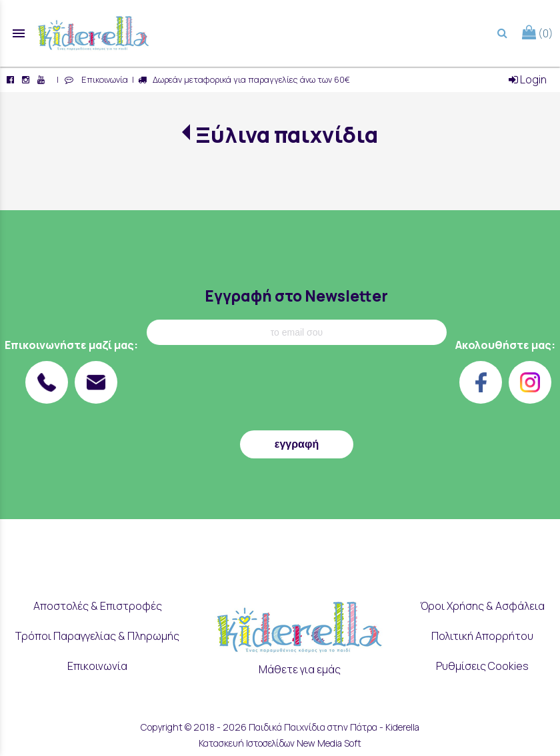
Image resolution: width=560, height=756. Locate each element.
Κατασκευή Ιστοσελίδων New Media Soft (280, 743)
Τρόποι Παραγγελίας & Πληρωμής (97, 636)
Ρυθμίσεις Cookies (482, 666)
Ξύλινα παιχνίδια (287, 135)
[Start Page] (93, 33)
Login (528, 79)
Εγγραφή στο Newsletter (296, 296)
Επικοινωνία (103, 79)
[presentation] (297, 391)
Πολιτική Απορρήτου (482, 636)
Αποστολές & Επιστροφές (98, 606)
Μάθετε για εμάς (300, 669)
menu (19, 33)
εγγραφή (297, 444)
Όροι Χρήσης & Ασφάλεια (482, 606)
